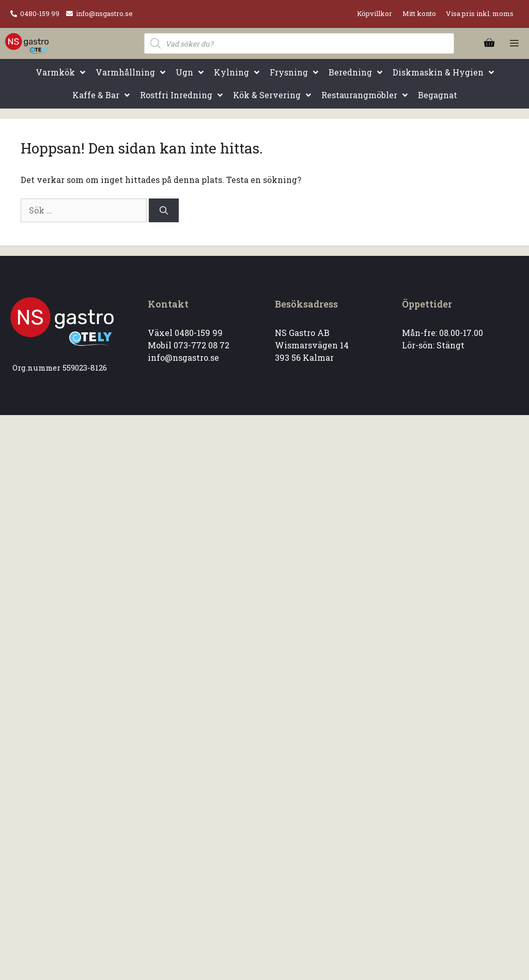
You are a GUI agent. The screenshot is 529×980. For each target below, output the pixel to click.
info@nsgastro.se (104, 13)
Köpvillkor (375, 13)
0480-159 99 (40, 13)
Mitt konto (419, 13)
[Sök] (164, 210)
